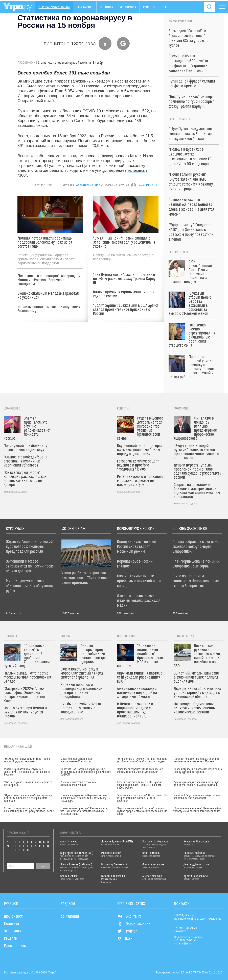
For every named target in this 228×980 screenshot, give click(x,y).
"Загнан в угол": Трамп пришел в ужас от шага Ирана (28, 784)
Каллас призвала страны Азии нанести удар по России (124, 294)
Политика (107, 7)
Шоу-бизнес (85, 7)
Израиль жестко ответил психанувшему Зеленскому (49, 309)
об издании (70, 916)
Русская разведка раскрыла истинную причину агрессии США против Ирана (196, 784)
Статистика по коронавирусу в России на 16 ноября (71, 63)
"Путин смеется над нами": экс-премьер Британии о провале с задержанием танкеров (28, 798)
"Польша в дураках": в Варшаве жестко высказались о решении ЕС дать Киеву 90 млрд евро (85, 798)
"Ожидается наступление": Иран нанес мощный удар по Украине (27, 760)
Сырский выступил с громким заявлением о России (78, 784)
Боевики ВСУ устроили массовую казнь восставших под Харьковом (197, 797)
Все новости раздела (15, 492)
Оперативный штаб (88, 185)
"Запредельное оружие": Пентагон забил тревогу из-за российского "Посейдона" (198, 810)
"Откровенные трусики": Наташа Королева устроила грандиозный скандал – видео (142, 760)
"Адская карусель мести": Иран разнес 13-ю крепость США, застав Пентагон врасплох (142, 798)
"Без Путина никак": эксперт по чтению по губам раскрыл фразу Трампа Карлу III (124, 279)
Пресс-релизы (15, 946)
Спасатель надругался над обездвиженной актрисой (76, 760)
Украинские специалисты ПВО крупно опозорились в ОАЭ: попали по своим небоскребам (140, 785)
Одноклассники (134, 924)
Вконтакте (130, 916)
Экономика (128, 7)
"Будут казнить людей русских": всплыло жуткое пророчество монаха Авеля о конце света (142, 811)
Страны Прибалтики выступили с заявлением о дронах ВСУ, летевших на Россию (27, 772)
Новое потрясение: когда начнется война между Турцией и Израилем (198, 771)
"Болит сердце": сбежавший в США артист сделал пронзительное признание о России (126, 310)
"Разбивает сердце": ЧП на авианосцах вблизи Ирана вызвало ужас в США (140, 771)
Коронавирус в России (54, 7)
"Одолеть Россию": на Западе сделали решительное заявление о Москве (196, 760)
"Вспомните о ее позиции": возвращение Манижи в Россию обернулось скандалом (50, 280)
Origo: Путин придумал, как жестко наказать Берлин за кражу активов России (29, 810)
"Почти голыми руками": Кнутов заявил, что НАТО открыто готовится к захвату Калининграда (84, 811)
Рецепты (149, 7)
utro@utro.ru (182, 931)
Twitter (127, 931)
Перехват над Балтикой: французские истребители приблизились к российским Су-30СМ (86, 772)
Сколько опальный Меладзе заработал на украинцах (48, 296)
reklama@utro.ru (184, 944)
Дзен (125, 939)
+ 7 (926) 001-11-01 (186, 940)
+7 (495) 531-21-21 (186, 928)
